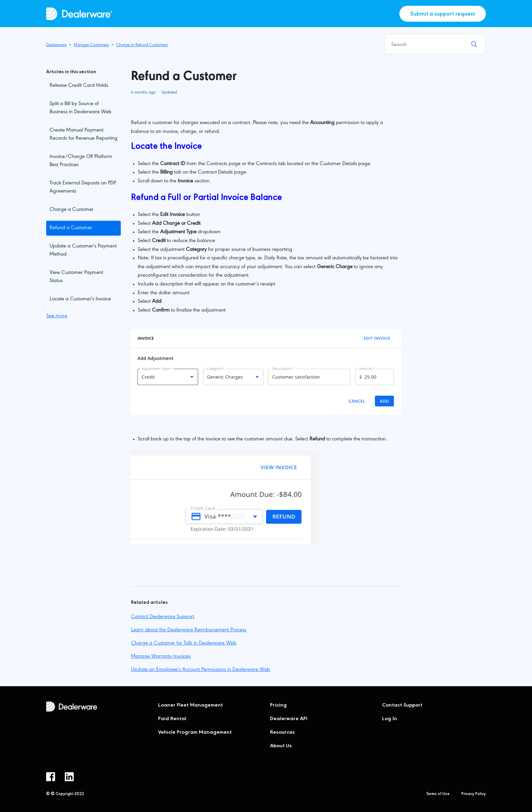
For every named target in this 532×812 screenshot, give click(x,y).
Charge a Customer (72, 210)
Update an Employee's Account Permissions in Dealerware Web (201, 670)
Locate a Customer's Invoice (80, 299)
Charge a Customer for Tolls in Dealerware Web (184, 643)
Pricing (278, 706)
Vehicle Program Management (195, 733)
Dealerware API (289, 719)
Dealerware (56, 45)
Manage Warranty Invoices (161, 657)
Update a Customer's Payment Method (83, 251)
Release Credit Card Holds (79, 86)
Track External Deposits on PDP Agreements (83, 187)
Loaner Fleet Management (191, 706)
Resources (282, 733)
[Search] (435, 44)
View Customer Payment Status (76, 277)
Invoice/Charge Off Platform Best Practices (81, 161)
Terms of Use (438, 794)
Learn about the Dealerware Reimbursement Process (189, 630)
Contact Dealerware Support (163, 617)
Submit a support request (443, 15)
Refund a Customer (71, 228)
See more (57, 316)
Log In (389, 719)
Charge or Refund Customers (142, 45)
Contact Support (402, 706)
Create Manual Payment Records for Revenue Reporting (83, 135)
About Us (281, 746)
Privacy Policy (474, 794)
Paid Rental (172, 719)
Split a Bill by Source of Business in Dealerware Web (81, 108)
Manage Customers (91, 45)
